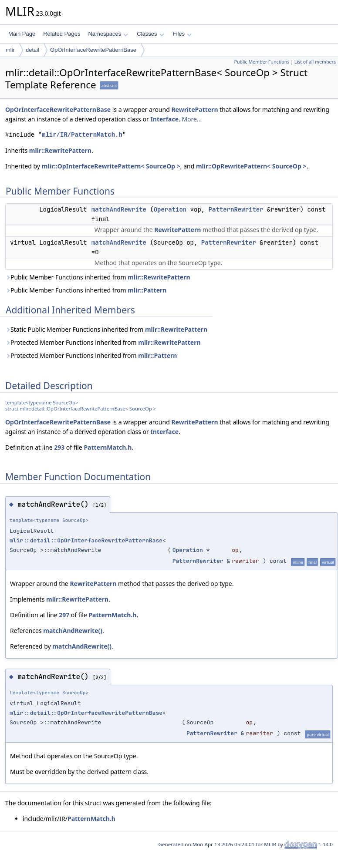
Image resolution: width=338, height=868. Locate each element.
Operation (170, 209)
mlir (10, 50)
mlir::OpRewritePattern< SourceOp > (251, 166)
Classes (150, 34)
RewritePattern (194, 109)
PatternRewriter (236, 209)
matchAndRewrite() (73, 631)
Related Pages (62, 34)
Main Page (22, 34)
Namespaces (108, 34)
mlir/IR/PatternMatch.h (82, 135)
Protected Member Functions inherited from (103, 342)
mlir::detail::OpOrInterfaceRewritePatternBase (86, 540)
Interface (164, 119)
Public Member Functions (262, 62)
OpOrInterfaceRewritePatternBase (93, 50)
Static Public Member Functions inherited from (106, 329)
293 (59, 447)
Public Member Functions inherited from (98, 277)
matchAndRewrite (119, 209)
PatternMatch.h (108, 447)
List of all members (315, 62)
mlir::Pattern (147, 290)
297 (64, 615)
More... (192, 119)
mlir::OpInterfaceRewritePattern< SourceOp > (111, 166)
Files (182, 34)
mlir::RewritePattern (60, 150)
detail (32, 50)
